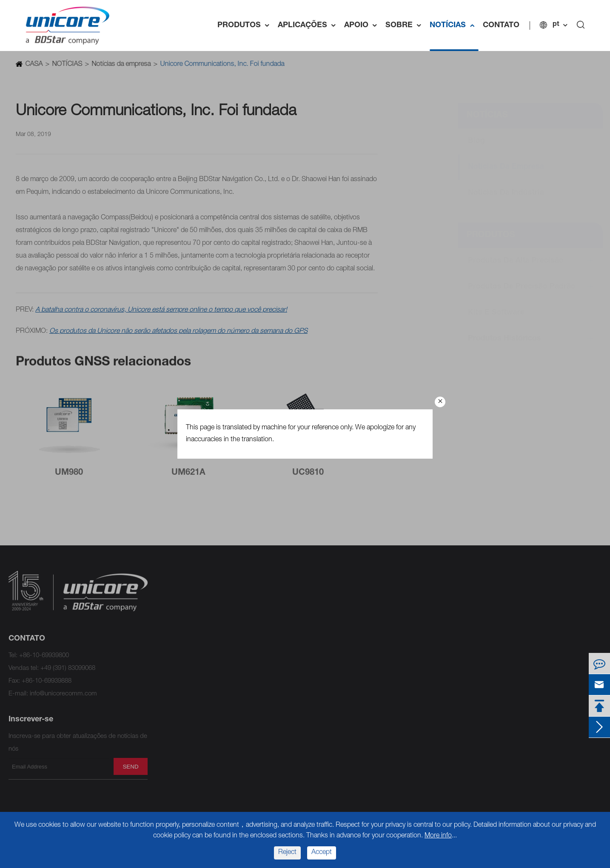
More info (438, 836)
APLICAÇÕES (309, 26)
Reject (287, 853)
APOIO (363, 26)
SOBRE (405, 26)
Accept (322, 853)
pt (556, 25)
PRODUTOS (245, 26)
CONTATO (501, 26)
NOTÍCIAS (454, 26)
